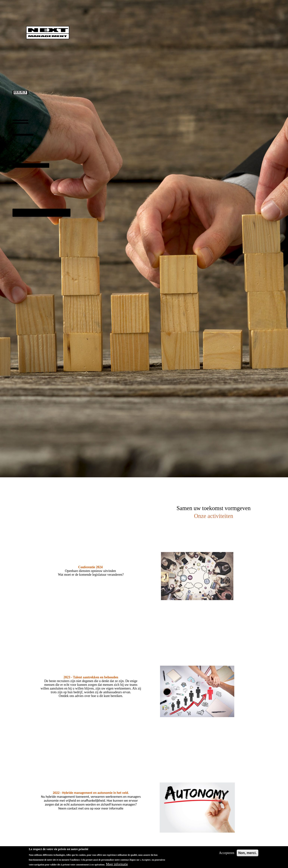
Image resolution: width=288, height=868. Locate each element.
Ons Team (19, 153)
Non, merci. (248, 853)
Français (23, 234)
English (23, 245)
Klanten (21, 184)
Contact (23, 223)
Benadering (15, 121)
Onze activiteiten (28, 210)
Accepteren (227, 853)
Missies (16, 132)
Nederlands (25, 256)
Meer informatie (117, 864)
